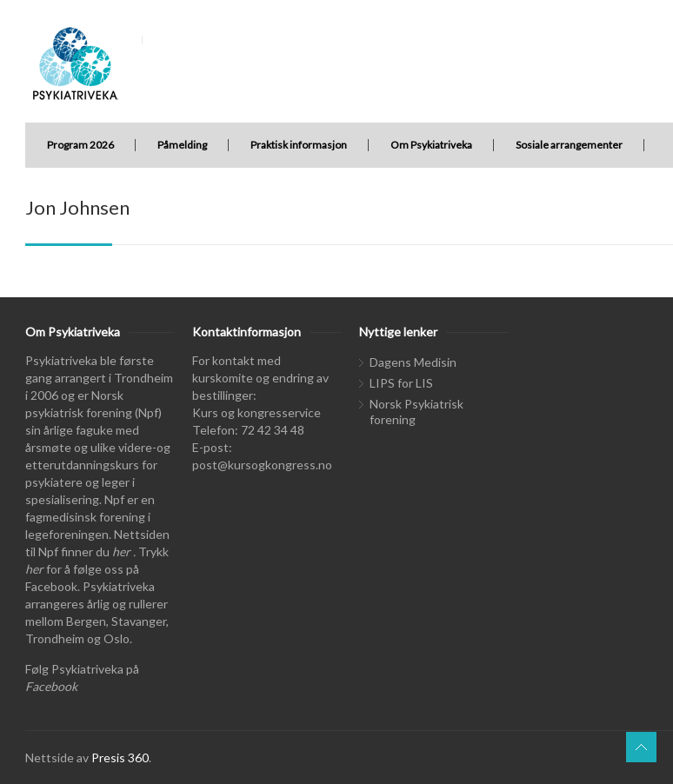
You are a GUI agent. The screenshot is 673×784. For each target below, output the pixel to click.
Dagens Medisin (413, 362)
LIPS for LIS (401, 383)
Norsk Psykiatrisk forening (416, 412)
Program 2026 (80, 145)
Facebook (51, 686)
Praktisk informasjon (299, 145)
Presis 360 (120, 757)
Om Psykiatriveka (431, 145)
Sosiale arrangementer (569, 145)
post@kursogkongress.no (262, 465)
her (121, 551)
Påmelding (182, 145)
